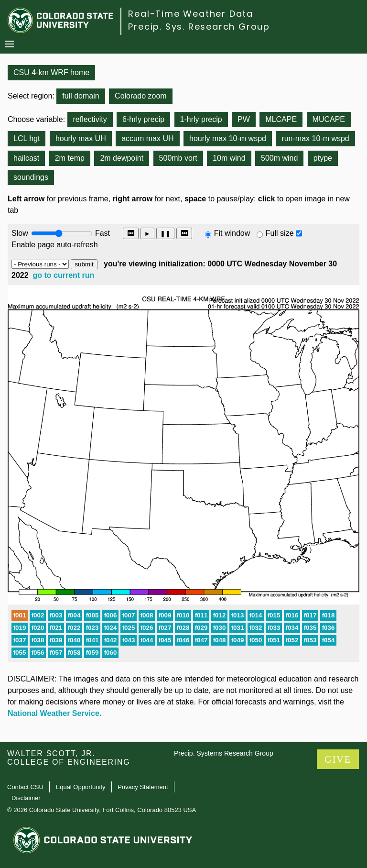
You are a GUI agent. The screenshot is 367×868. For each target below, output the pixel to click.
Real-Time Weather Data (191, 14)
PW (244, 119)
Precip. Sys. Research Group (199, 27)
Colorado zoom (141, 96)
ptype (323, 158)
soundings (31, 177)
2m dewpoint (122, 158)
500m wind (279, 158)
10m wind (229, 158)
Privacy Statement (143, 787)
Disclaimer (26, 798)
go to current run (64, 275)
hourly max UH (81, 138)
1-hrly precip (201, 119)
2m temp (70, 158)
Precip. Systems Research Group (224, 753)
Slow (20, 233)
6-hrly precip (143, 119)
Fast (102, 233)
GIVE (338, 759)
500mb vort (178, 158)
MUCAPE (329, 119)
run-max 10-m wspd (315, 138)
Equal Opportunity (81, 787)
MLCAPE (281, 119)
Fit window (232, 233)
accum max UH (147, 138)
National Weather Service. (54, 713)
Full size (280, 233)
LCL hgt (27, 138)
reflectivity (90, 119)
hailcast (26, 158)
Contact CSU (25, 787)
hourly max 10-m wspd (228, 138)
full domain (81, 96)
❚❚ (165, 234)
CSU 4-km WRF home (51, 72)
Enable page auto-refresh (55, 245)
